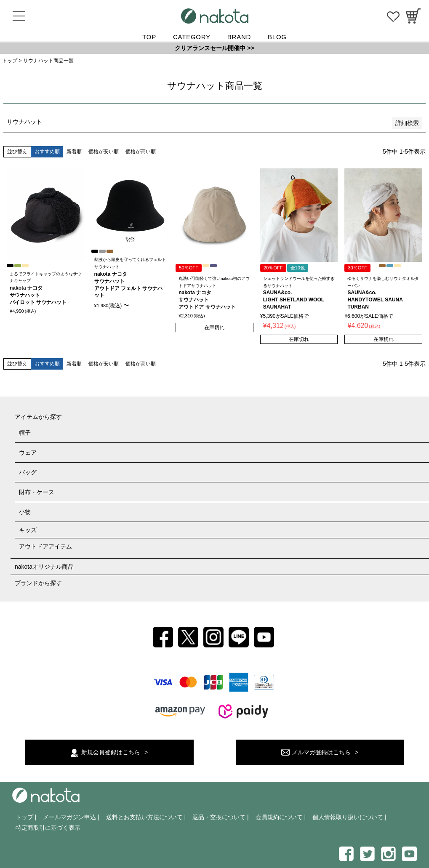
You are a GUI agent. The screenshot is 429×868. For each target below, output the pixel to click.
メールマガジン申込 (69, 817)
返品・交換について (219, 817)
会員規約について (279, 817)
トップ (10, 61)
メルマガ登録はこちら (321, 752)
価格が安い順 (104, 152)
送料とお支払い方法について (144, 817)
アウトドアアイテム (45, 546)
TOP (149, 37)
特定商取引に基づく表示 (48, 828)
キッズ (28, 530)
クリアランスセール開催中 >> (214, 48)
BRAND (239, 37)
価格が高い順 (141, 152)
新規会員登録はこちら (111, 752)
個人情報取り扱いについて (348, 817)
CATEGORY (192, 37)
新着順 (74, 152)
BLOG (277, 37)
